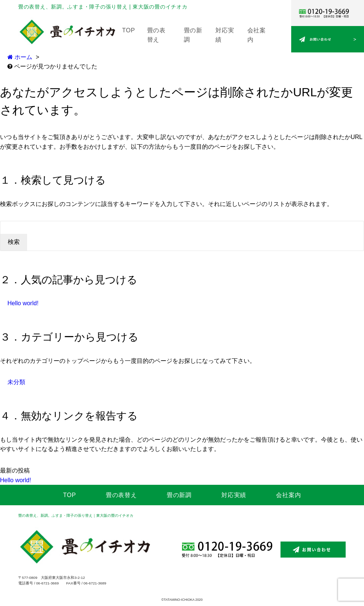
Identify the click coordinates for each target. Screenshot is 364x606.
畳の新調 (179, 495)
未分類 (16, 382)
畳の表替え (121, 495)
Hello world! (23, 303)
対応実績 (234, 495)
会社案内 (288, 495)
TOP (129, 30)
